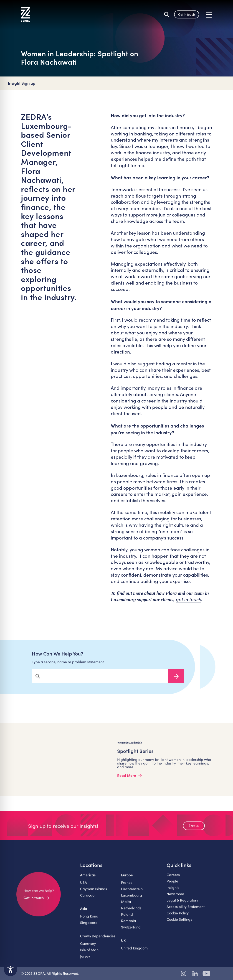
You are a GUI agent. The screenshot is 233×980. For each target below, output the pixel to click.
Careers (173, 878)
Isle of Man (89, 953)
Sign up (194, 829)
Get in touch (187, 14)
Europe (127, 878)
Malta (126, 905)
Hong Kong (89, 920)
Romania (129, 924)
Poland (127, 918)
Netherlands (131, 911)
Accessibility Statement (186, 910)
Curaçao (87, 899)
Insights (173, 891)
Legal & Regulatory (182, 904)
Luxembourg (132, 899)
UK (123, 944)
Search (176, 680)
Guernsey (88, 947)
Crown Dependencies (98, 939)
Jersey (85, 960)
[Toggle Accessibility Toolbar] (10, 970)
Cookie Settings (179, 923)
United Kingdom (134, 951)
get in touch (188, 599)
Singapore (89, 926)
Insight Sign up (22, 83)
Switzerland (131, 930)
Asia (84, 912)
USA (84, 886)
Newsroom (175, 897)
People (172, 885)
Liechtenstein (132, 892)
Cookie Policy (178, 916)
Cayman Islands (94, 892)
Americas (88, 878)
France (127, 886)
